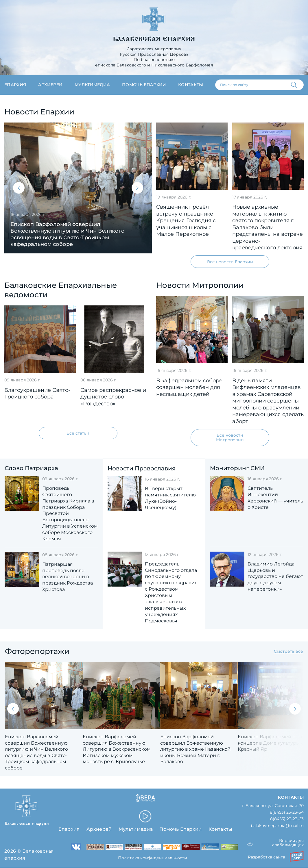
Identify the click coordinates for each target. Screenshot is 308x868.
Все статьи (78, 433)
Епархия (15, 85)
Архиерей (50, 85)
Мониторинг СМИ (237, 468)
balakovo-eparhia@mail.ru (277, 826)
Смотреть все (288, 652)
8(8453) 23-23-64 (287, 813)
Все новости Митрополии (230, 438)
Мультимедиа (92, 85)
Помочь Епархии (180, 830)
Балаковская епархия (154, 39)
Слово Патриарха (31, 468)
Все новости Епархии (230, 262)
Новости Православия (142, 469)
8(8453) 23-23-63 (287, 820)
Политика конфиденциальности (153, 858)
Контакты (191, 85)
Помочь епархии (144, 85)
